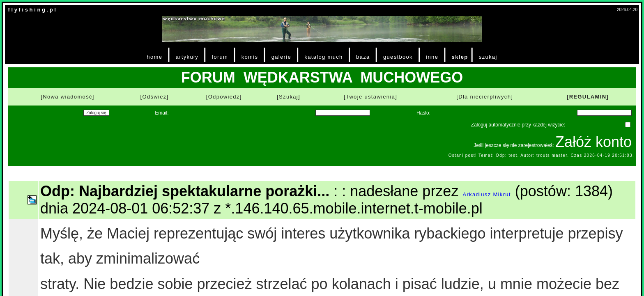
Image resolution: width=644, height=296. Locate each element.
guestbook (398, 57)
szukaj (488, 57)
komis (250, 57)
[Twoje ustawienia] (370, 97)
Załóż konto (593, 142)
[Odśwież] (154, 97)
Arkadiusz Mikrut (486, 194)
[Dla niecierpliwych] (485, 97)
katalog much (323, 57)
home (154, 57)
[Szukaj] (289, 97)
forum (220, 57)
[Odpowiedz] (224, 97)
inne (432, 57)
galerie (281, 57)
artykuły (187, 57)
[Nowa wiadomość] (67, 97)
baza (363, 57)
